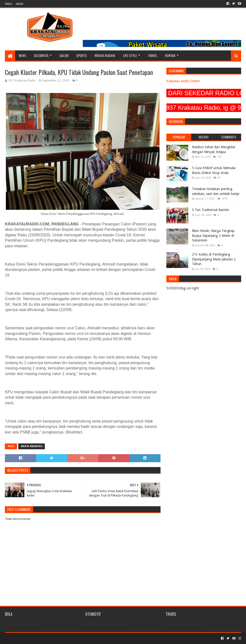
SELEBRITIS (41, 55)
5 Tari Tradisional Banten (211, 210)
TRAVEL (153, 55)
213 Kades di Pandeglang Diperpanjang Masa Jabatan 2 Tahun (214, 259)
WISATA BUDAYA (105, 55)
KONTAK (19, 4)
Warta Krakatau (32, 446)
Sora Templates (32, 638)
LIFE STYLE (130, 55)
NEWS (22, 55)
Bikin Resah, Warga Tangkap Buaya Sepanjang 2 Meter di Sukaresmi (213, 235)
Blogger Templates (60, 638)
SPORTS (81, 55)
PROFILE (9, 4)
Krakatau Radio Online (183, 81)
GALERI (64, 55)
